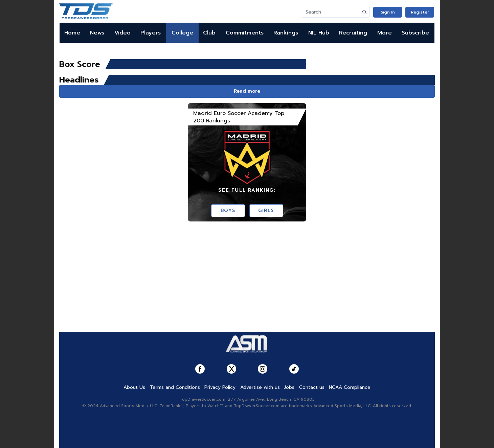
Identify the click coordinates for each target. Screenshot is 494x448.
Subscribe (415, 33)
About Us (134, 387)
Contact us (312, 387)
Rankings (286, 33)
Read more (247, 91)
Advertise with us (260, 387)
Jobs (289, 387)
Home (72, 33)
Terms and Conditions (175, 387)
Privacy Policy (220, 387)
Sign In (388, 12)
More (385, 33)
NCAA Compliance (350, 387)
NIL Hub (319, 33)
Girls (266, 210)
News (97, 33)
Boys (228, 210)
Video (122, 33)
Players (151, 33)
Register (420, 12)
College (182, 33)
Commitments (245, 33)
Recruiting (353, 33)
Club (209, 33)
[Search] (331, 12)
